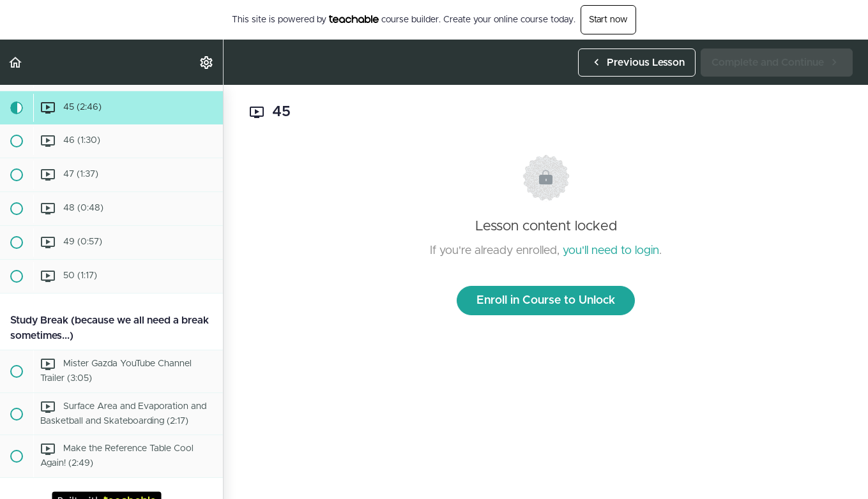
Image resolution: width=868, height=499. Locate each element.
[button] (16, 62)
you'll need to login (611, 251)
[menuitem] (207, 62)
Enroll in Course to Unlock (546, 301)
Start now (608, 20)
